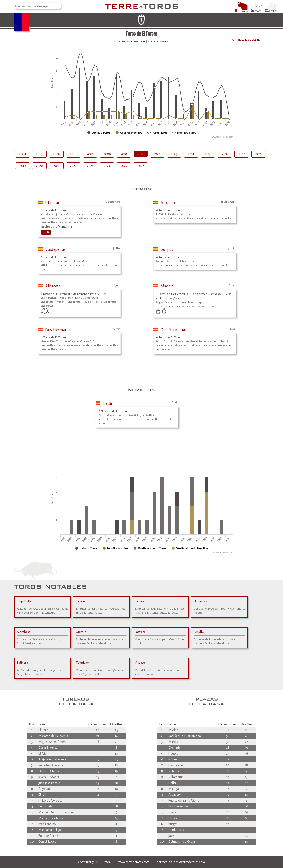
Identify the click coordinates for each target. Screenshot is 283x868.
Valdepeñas (55, 249)
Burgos (167, 249)
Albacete (168, 203)
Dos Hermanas (58, 330)
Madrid (167, 286)
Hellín (108, 403)
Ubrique (53, 203)
